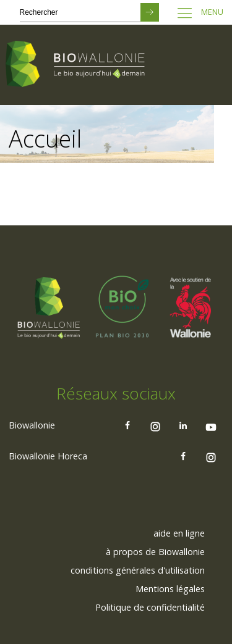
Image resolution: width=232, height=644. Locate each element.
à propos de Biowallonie (155, 552)
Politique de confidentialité (150, 607)
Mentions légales (170, 589)
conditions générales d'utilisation (138, 570)
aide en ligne (179, 533)
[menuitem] (179, 533)
